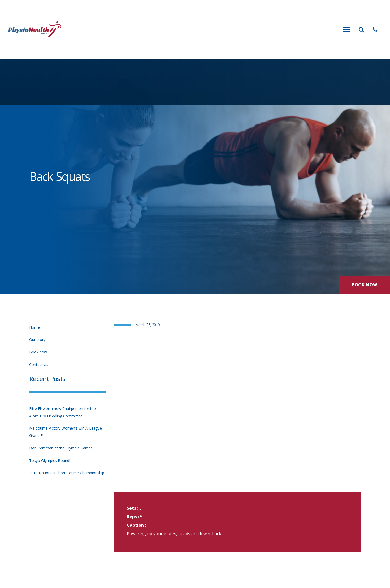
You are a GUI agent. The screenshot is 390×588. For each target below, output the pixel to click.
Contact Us (39, 364)
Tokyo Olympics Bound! (50, 461)
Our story (37, 340)
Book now (38, 352)
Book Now (365, 285)
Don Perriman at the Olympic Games (61, 448)
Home (34, 327)
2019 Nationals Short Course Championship (67, 473)
